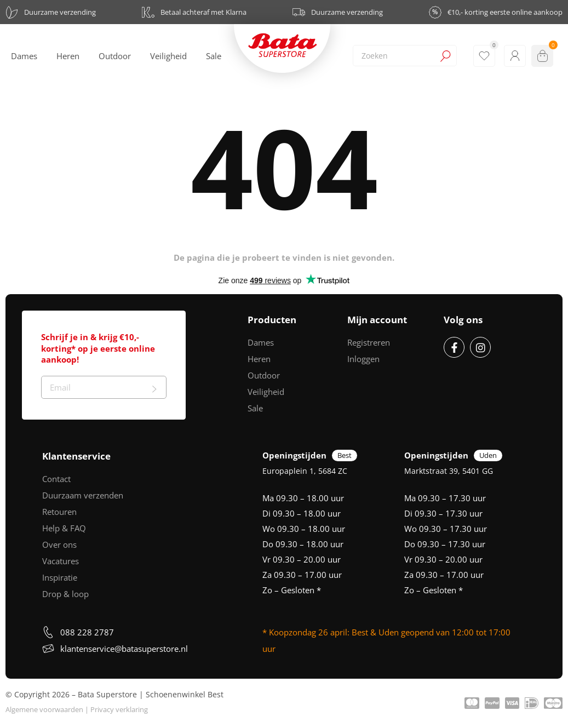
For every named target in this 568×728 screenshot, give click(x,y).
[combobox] (405, 56)
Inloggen (363, 359)
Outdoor (264, 375)
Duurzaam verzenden (83, 495)
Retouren (59, 512)
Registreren (369, 342)
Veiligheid (266, 392)
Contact (56, 479)
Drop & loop (65, 594)
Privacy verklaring (119, 709)
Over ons (59, 544)
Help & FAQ (64, 528)
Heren (259, 359)
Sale (255, 408)
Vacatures (61, 561)
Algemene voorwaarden (44, 709)
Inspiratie (60, 577)
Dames (261, 342)
